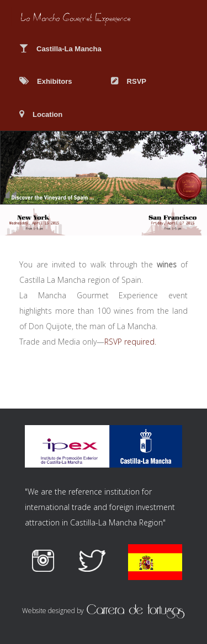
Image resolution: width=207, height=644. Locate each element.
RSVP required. (130, 342)
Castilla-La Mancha (60, 49)
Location (41, 114)
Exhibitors (46, 81)
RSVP (129, 81)
